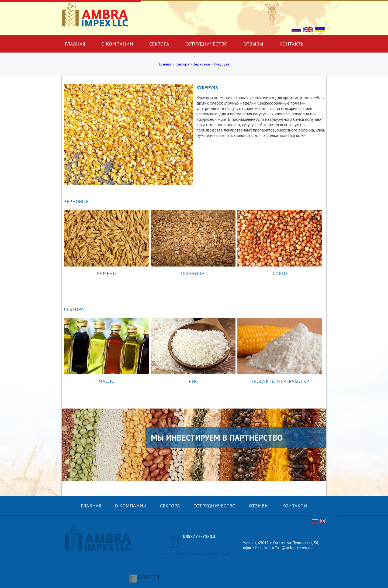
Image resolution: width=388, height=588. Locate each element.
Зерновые (202, 64)
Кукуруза (221, 64)
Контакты (292, 44)
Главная (75, 44)
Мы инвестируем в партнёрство (217, 437)
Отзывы (253, 44)
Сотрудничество (206, 44)
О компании (117, 44)
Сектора (159, 44)
